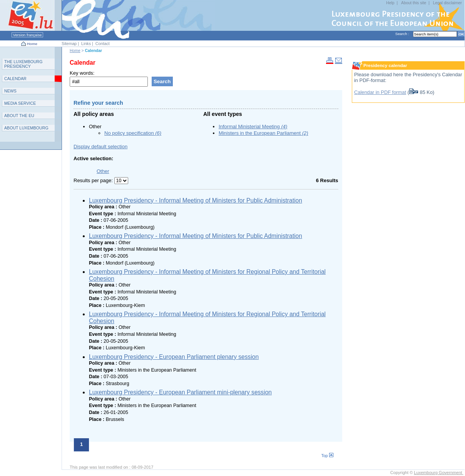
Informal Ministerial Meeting (253, 127)
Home (32, 44)
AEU (19, 116)
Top (327, 456)
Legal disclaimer (447, 3)
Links (86, 44)
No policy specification (133, 133)
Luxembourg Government (438, 473)
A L (26, 128)
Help (390, 3)
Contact (103, 44)
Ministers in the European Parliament (263, 133)
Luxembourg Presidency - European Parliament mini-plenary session (180, 392)
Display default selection (100, 147)
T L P (23, 64)
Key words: (82, 73)
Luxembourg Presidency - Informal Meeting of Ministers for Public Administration (196, 200)
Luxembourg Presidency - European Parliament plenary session (174, 357)
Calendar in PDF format (380, 92)
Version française (27, 35)
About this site (414, 3)
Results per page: (94, 180)
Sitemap (69, 44)
